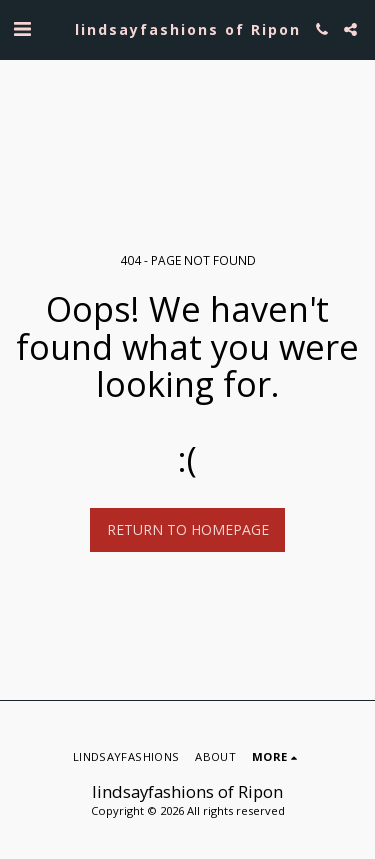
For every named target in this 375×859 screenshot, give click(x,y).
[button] (22, 28)
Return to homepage (188, 529)
